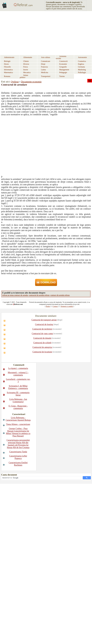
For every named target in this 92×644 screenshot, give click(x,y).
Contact (55, 306)
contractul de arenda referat (39, 295)
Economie (63, 64)
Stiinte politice (24, 76)
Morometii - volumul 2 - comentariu (18, 374)
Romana (7, 76)
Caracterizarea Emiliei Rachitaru (18, 464)
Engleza (81, 64)
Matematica (8, 72)
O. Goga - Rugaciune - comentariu (18, 407)
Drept (43, 64)
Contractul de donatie (42, 338)
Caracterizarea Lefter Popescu (18, 457)
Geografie (63, 67)
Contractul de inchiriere (42, 329)
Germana (81, 67)
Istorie (26, 70)
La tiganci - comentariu (18, 368)
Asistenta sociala (61, 57)
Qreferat (15, 82)
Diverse (26, 64)
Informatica (8, 70)
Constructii (63, 61)
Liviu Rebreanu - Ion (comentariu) (18, 400)
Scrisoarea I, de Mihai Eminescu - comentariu (18, 387)
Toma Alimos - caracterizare (18, 424)
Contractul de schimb (42, 343)
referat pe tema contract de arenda (15, 295)
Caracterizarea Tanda (18, 452)
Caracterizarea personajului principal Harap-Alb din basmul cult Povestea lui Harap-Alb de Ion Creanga (18, 444)
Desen (6, 64)
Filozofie (7, 67)
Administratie (9, 57)
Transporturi (46, 76)
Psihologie (82, 72)
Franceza (44, 67)
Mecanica (27, 72)
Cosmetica (82, 61)
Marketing (82, 70)
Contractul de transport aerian (44, 320)
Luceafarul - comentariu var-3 (18, 380)
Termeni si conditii (67, 306)
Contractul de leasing (44, 324)
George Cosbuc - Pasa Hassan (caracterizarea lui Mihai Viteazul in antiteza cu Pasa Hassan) (18, 432)
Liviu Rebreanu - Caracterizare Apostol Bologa (18, 419)
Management (64, 70)
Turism (62, 76)
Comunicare (46, 61)
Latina (43, 70)
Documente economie (31, 82)
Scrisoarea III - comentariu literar (18, 394)
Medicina (45, 72)
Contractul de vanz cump (42, 334)
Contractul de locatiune (42, 352)
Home (48, 306)
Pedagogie (63, 72)
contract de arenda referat (60, 295)
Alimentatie (28, 57)
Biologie (7, 61)
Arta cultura (46, 57)
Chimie (26, 61)
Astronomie (82, 57)
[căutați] (41, 478)
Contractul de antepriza (42, 347)
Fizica (26, 67)
